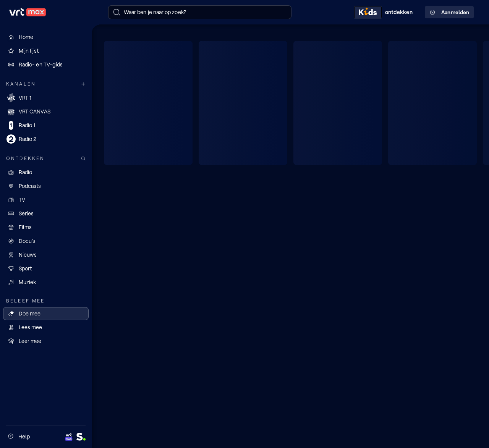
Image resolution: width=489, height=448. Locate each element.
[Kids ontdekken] (385, 12)
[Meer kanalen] (83, 84)
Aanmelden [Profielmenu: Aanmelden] (449, 12)
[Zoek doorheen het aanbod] (83, 159)
